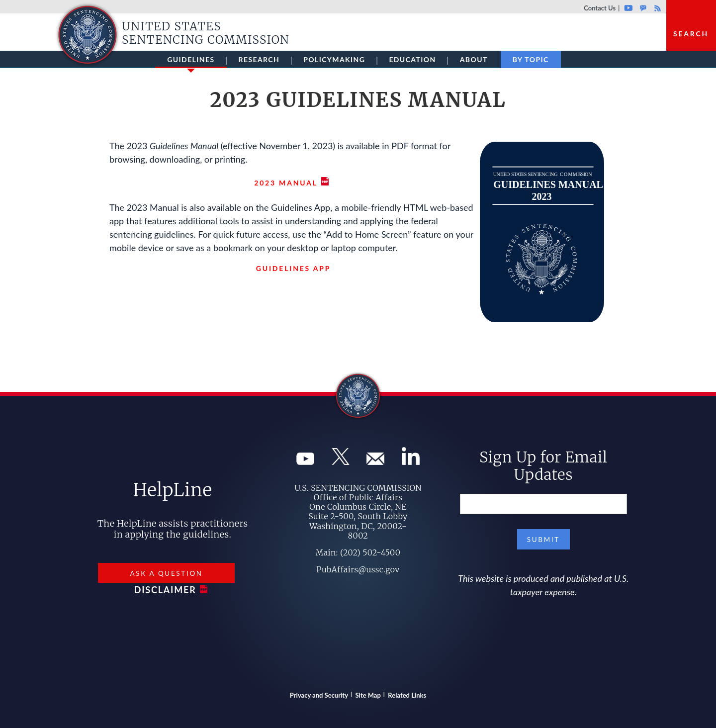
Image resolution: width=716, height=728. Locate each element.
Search (691, 34)
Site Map (368, 695)
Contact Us (600, 8)
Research (259, 59)
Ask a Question (166, 573)
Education (412, 59)
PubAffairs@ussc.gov (358, 569)
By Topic (531, 59)
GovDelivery (643, 8)
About (474, 59)
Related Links (407, 695)
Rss (656, 8)
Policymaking (334, 59)
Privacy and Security (319, 695)
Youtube (628, 8)
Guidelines (191, 62)
